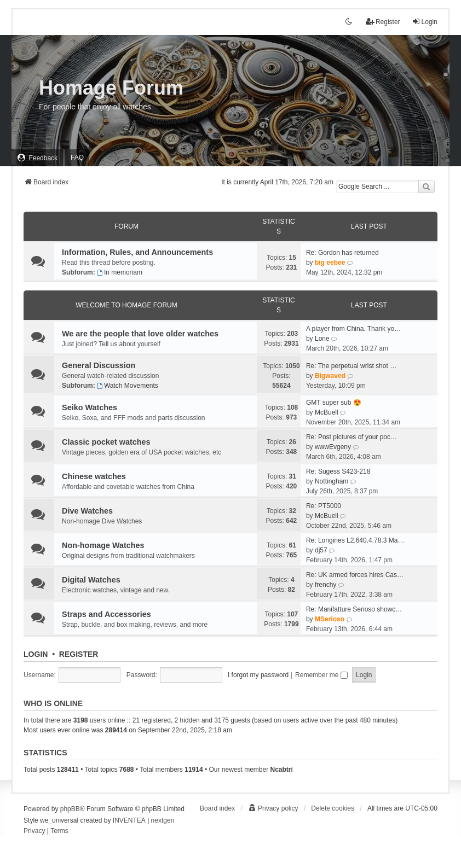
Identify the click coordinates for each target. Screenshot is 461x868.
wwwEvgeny (333, 447)
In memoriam (120, 272)
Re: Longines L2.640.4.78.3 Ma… (355, 540)
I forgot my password (258, 675)
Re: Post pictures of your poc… (351, 437)
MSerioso (330, 619)
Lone (322, 339)
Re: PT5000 (324, 506)
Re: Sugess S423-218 (338, 471)
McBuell (327, 412)
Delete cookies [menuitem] (333, 808)
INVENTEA (129, 820)
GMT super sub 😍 (334, 403)
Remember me (321, 675)
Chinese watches (94, 476)
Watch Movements (128, 386)
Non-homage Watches (103, 545)
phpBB (70, 809)
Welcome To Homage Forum (126, 305)
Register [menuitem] (383, 22)
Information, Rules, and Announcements (137, 252)
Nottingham (332, 481)
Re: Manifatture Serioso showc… (354, 609)
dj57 (321, 550)
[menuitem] (37, 158)
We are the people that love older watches (140, 334)
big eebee (330, 263)
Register (79, 654)
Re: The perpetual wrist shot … (351, 366)
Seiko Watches (90, 407)
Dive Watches (87, 511)
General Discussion (99, 365)
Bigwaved (330, 376)
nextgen (163, 820)
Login (36, 654)
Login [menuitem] (425, 22)
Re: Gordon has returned (342, 253)
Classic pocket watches (106, 442)
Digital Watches (91, 580)
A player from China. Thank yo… (353, 329)
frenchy (325, 585)
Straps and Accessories (106, 614)
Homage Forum (111, 88)
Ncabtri (281, 770)
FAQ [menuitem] (77, 158)
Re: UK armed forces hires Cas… (355, 575)
